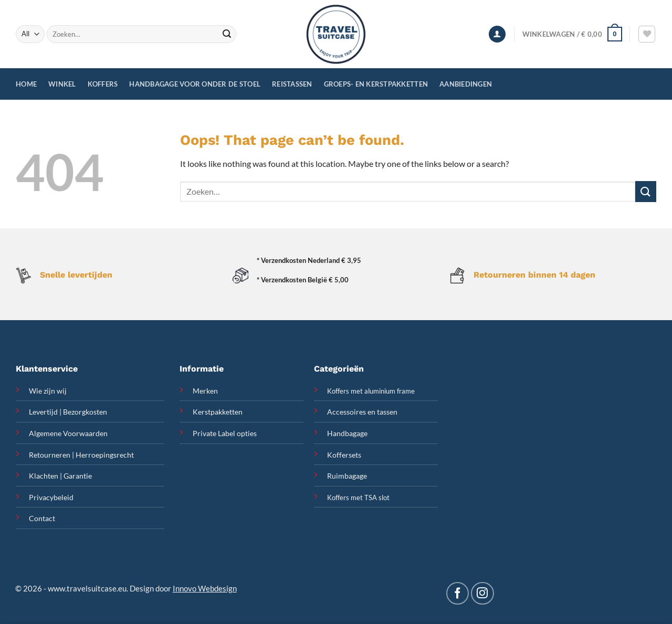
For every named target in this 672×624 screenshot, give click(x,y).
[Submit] (227, 34)
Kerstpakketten (218, 412)
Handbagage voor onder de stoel (195, 84)
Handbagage (347, 433)
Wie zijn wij (48, 391)
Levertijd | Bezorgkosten (68, 412)
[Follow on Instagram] (482, 593)
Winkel (62, 84)
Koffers (103, 84)
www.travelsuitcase (82, 588)
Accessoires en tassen (362, 412)
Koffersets (344, 455)
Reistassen (292, 84)
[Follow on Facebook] (458, 593)
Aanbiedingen (466, 84)
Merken (205, 391)
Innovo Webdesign (205, 588)
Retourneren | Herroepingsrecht (81, 455)
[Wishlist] (647, 34)
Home (26, 84)
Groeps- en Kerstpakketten (376, 84)
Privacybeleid (51, 497)
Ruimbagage (347, 476)
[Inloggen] (497, 34)
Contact (42, 518)
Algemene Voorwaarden (68, 433)
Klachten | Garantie (60, 476)
